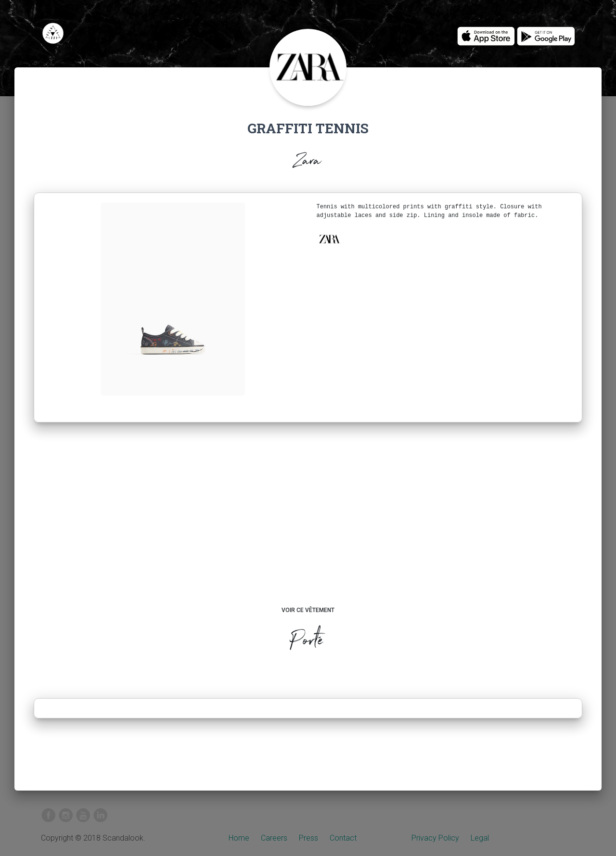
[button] (329, 239)
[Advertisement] (308, 524)
